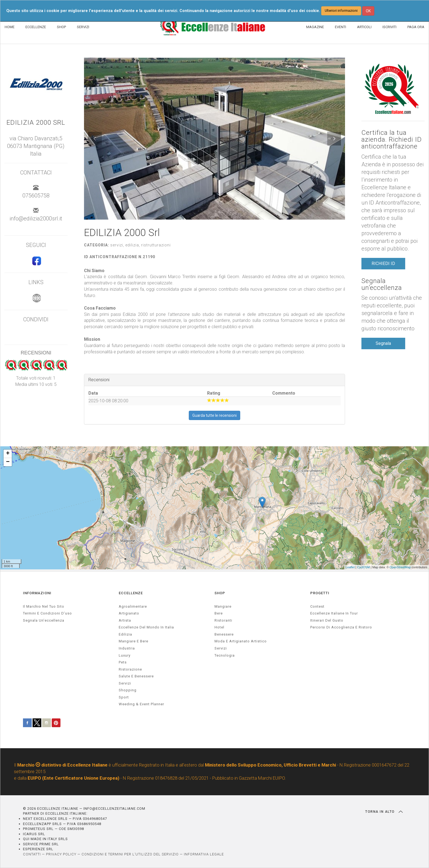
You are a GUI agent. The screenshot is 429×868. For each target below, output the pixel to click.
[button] (95, 139)
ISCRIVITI (389, 27)
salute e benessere (136, 676)
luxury (125, 655)
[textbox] (215, 311)
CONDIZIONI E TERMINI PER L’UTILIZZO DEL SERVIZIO (130, 854)
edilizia (125, 634)
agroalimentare (133, 606)
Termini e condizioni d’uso (47, 613)
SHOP (61, 27)
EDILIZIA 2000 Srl (36, 123)
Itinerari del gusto (327, 620)
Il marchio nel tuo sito (44, 606)
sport (124, 697)
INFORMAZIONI (37, 593)
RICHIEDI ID (383, 263)
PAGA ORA (416, 27)
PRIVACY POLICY (61, 854)
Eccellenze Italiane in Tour (334, 613)
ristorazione (130, 669)
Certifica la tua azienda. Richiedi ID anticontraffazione (392, 140)
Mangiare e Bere (134, 641)
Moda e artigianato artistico (241, 641)
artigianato (129, 613)
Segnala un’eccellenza (382, 284)
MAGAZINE (315, 27)
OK (368, 11)
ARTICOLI (364, 27)
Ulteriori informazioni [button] (341, 11)
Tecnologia (225, 655)
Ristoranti (223, 620)
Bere (219, 613)
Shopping (128, 690)
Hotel (219, 627)
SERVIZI (83, 27)
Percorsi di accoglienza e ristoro (341, 627)
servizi (125, 683)
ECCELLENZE (36, 27)
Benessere (224, 634)
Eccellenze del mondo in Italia (146, 627)
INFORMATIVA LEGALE (204, 854)
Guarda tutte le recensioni (215, 415)
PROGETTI (320, 593)
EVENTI (340, 27)
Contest (317, 606)
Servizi (221, 648)
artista (125, 620)
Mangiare (223, 606)
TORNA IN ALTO (384, 812)
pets (123, 662)
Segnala (383, 343)
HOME (10, 27)
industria (127, 648)
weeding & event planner (141, 704)
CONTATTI (32, 854)
